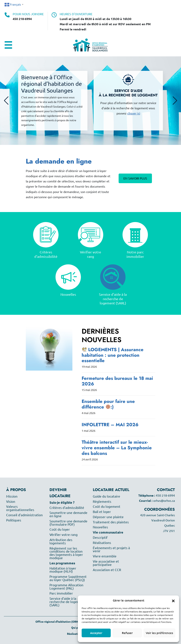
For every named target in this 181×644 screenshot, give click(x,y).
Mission (12, 496)
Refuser (127, 633)
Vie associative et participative (106, 563)
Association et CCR (107, 570)
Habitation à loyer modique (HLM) (63, 570)
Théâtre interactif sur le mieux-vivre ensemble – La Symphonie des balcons (117, 448)
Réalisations (102, 543)
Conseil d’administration (24, 515)
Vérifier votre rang (64, 535)
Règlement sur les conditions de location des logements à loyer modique (66, 553)
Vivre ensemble (105, 556)
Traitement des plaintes (111, 522)
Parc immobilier (61, 593)
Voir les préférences (159, 633)
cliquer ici (134, 113)
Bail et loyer (102, 512)
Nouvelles (100, 527)
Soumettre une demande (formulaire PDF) (68, 523)
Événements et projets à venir (111, 550)
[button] (173, 601)
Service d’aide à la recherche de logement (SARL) (67, 602)
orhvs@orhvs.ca (164, 501)
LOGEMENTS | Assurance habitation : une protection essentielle (113, 355)
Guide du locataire (106, 496)
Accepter (96, 633)
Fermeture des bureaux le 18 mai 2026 (117, 381)
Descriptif (100, 538)
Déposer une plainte (108, 517)
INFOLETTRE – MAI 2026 (110, 425)
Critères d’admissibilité (67, 508)
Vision (11, 502)
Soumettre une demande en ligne (68, 514)
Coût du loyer (60, 529)
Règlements (102, 502)
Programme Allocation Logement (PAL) (66, 587)
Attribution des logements (61, 541)
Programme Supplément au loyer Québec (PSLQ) (68, 578)
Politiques (14, 520)
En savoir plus (135, 178)
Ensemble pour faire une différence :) (108, 404)
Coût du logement (107, 507)
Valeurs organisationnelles (20, 508)
